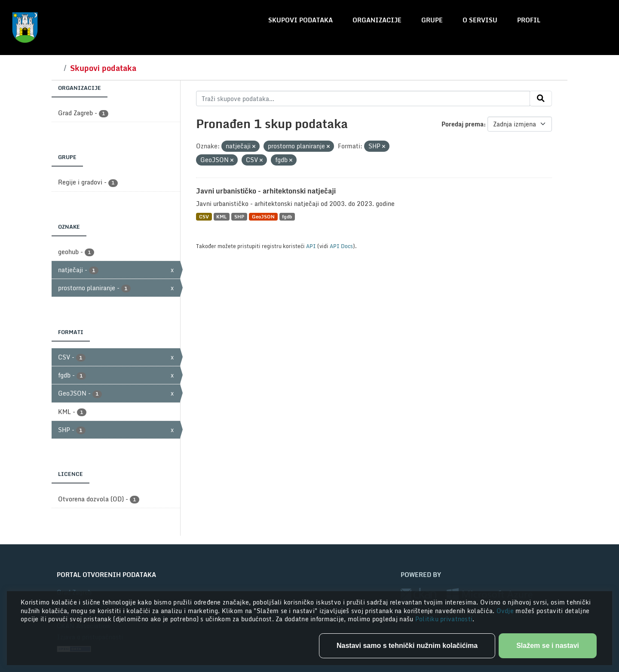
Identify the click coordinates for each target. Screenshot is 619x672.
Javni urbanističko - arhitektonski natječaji (266, 191)
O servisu (480, 20)
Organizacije (377, 20)
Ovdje (506, 611)
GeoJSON (263, 216)
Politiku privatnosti (444, 619)
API (311, 246)
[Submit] (541, 98)
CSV (204, 216)
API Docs (341, 246)
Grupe (432, 20)
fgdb (287, 216)
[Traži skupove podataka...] (363, 98)
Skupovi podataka (300, 20)
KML (221, 216)
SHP (239, 216)
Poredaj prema (463, 124)
